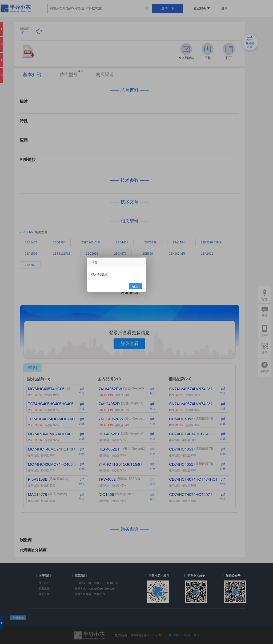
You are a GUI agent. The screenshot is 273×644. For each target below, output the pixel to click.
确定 (135, 286)
